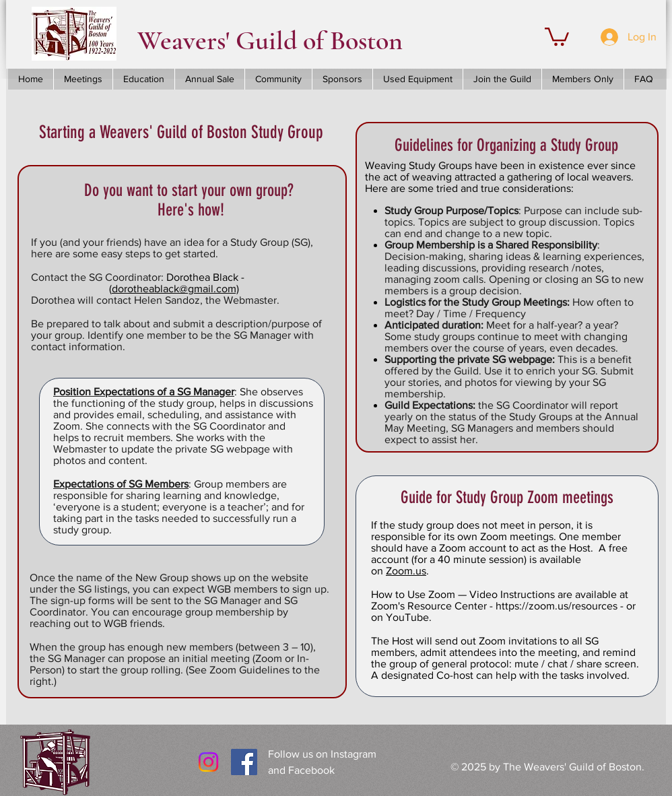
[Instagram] (208, 762)
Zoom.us (406, 571)
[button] (557, 36)
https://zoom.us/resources (557, 606)
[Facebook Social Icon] (244, 762)
